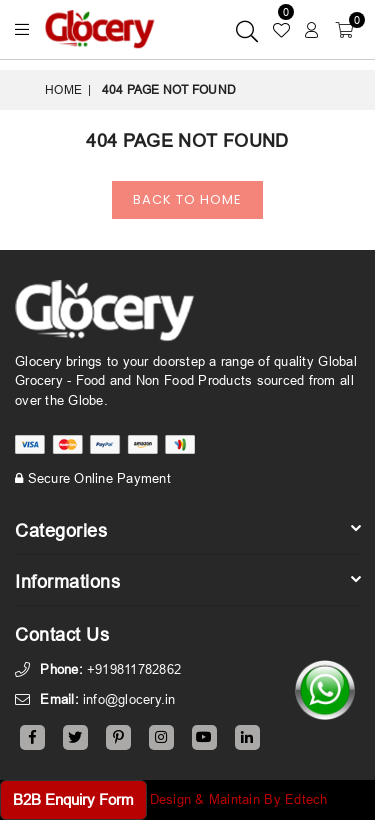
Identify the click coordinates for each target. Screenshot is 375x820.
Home (63, 89)
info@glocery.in (129, 699)
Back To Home (187, 199)
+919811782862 (134, 669)
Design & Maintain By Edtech (239, 799)
